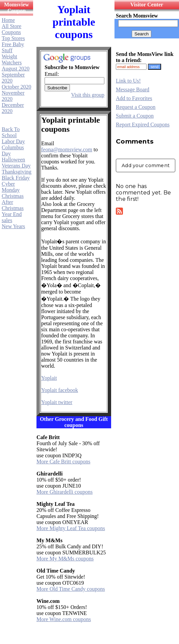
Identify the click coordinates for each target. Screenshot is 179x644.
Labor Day (13, 141)
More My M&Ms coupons (65, 559)
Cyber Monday (11, 187)
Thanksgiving (17, 172)
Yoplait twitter (57, 402)
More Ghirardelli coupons (65, 492)
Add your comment (146, 165)
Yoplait (49, 378)
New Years (13, 226)
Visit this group (88, 95)
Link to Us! (128, 81)
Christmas (13, 196)
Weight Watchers (12, 59)
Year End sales (12, 217)
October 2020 (17, 87)
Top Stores (13, 38)
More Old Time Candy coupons (71, 589)
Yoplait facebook (60, 390)
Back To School (11, 132)
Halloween (13, 160)
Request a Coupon (136, 107)
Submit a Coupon (135, 116)
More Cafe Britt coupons (63, 462)
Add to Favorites (134, 98)
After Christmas (13, 205)
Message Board (133, 89)
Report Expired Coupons (143, 125)
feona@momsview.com (67, 149)
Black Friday (16, 178)
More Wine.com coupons (64, 619)
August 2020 (16, 69)
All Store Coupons (11, 29)
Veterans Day (16, 166)
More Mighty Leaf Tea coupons (71, 528)
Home (8, 20)
